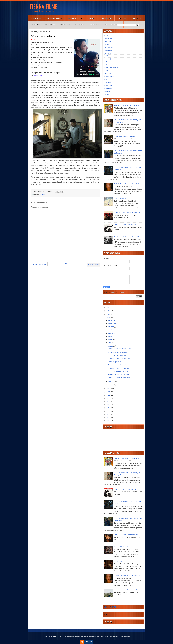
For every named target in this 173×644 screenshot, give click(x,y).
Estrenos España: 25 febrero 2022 (120, 378)
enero (111, 385)
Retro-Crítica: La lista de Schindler (120, 365)
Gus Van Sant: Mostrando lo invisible (127, 237)
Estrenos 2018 (107, 18)
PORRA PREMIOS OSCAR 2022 (119, 349)
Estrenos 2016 (136, 18)
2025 (109, 308)
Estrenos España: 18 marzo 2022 (120, 359)
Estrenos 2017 (122, 18)
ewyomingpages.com (124, 637)
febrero (111, 382)
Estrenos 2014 (50, 25)
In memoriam (109, 47)
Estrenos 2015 (36, 25)
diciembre (112, 320)
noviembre (112, 323)
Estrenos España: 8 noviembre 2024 (127, 590)
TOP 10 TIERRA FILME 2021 (54, 18)
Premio (107, 94)
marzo (111, 346)
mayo (111, 340)
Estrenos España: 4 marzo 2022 (119, 375)
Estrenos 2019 (92, 18)
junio (110, 336)
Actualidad (108, 38)
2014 (109, 411)
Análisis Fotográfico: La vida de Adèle (127, 184)
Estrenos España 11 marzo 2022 (119, 368)
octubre (111, 327)
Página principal (36, 18)
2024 (109, 311)
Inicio (67, 263)
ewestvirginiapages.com (96, 637)
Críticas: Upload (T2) (115, 362)
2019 (109, 395)
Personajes (108, 59)
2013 (109, 414)
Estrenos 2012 (80, 25)
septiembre (113, 330)
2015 (109, 408)
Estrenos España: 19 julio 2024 (125, 225)
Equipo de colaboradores (112, 25)
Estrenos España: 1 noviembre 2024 (127, 535)
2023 (109, 314)
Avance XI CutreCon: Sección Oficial (127, 105)
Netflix (107, 56)
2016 (109, 405)
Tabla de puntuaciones (75, 18)
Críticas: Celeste (120, 561)
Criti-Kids (108, 79)
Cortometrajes (109, 77)
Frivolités (108, 74)
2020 (109, 392)
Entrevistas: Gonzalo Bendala (124, 136)
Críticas (42, 194)
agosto (111, 333)
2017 (109, 402)
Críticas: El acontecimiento (117, 352)
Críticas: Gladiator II (121, 547)
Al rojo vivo (108, 91)
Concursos (108, 85)
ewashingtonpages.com (81, 637)
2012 (109, 418)
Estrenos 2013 (65, 25)
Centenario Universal (112, 68)
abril (110, 343)
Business (108, 614)
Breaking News (110, 607)
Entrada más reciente (39, 264)
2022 (109, 317)
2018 (109, 398)
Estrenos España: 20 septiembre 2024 (127, 213)
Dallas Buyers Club (121, 198)
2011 (109, 421)
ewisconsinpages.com (110, 637)
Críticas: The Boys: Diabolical (118, 371)
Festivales (108, 41)
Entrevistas (108, 50)
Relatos (107, 65)
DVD (106, 71)
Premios (107, 44)
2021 (109, 389)
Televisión (108, 53)
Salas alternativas (111, 62)
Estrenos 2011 (94, 25)
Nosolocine (108, 82)
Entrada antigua (94, 265)
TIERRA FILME (43, 6)
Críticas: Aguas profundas (117, 355)
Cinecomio (108, 88)
